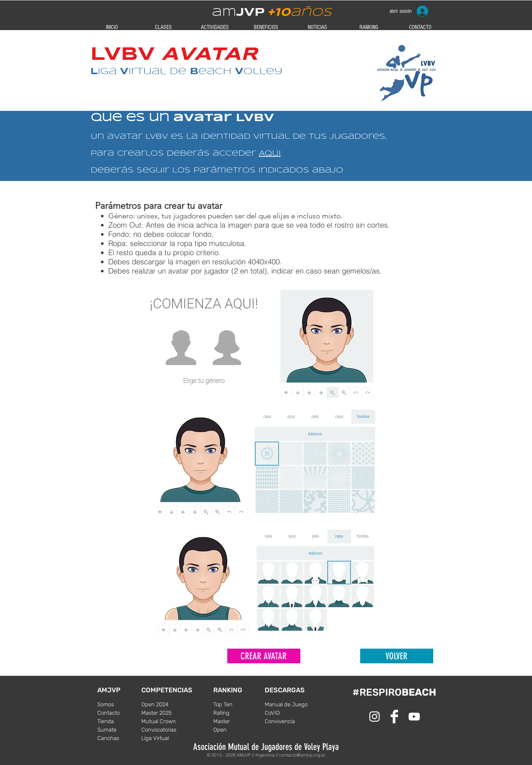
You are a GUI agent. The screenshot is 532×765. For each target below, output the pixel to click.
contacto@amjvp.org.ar (302, 755)
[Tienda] (119, 721)
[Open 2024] (163, 704)
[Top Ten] (235, 704)
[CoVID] (287, 713)
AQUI (270, 154)
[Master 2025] (163, 713)
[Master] (235, 721)
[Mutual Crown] (163, 721)
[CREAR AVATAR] (264, 656)
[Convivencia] (287, 721)
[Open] (235, 730)
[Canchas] (119, 738)
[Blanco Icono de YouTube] (414, 717)
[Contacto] (119, 713)
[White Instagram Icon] (374, 717)
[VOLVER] (397, 656)
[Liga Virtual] (163, 738)
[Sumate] (119, 730)
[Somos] (119, 704)
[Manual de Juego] (287, 704)
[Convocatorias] (163, 730)
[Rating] (235, 713)
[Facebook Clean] (394, 717)
